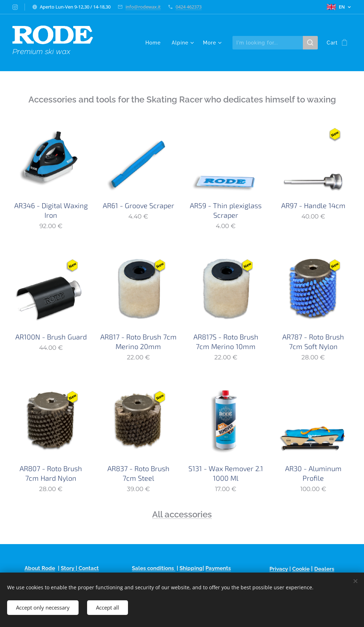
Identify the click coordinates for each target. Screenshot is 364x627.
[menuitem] (155, 43)
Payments (218, 568)
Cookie (301, 569)
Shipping (191, 568)
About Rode (40, 568)
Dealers (324, 569)
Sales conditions (154, 568)
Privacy (279, 569)
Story (68, 568)
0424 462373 (189, 7)
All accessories (182, 514)
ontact (90, 568)
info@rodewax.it (143, 7)
